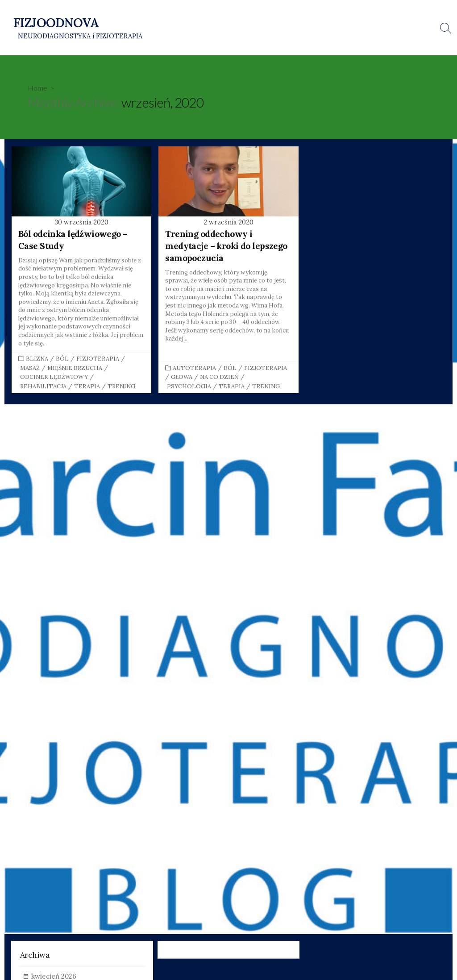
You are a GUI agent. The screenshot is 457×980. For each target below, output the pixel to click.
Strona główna (229, 17)
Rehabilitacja (43, 387)
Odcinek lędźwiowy (54, 378)
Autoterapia (194, 369)
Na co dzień (219, 378)
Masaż (30, 369)
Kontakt (343, 17)
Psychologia (189, 387)
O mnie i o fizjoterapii (291, 17)
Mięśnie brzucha (75, 369)
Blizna (37, 359)
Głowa (182, 378)
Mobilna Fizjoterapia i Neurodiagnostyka (266, 39)
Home (37, 88)
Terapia (87, 387)
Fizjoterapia (98, 359)
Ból (62, 359)
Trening (121, 387)
